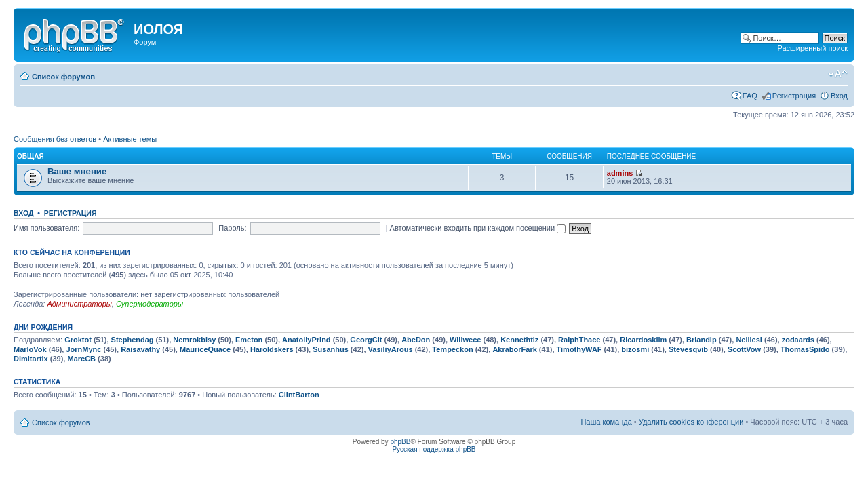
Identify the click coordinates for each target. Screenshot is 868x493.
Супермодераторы (150, 304)
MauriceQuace (205, 349)
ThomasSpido (805, 349)
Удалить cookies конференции (691, 422)
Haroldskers (272, 349)
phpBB (400, 442)
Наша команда (606, 422)
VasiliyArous (391, 349)
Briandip (702, 340)
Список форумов (63, 77)
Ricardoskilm (643, 340)
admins (620, 173)
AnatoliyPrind (307, 340)
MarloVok (30, 349)
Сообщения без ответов (55, 139)
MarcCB (81, 359)
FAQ (750, 96)
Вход (839, 96)
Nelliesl (749, 340)
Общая (31, 156)
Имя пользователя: (46, 228)
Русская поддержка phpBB (434, 449)
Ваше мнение (77, 171)
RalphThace (579, 340)
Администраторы (79, 304)
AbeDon (416, 340)
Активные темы (130, 139)
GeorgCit (366, 340)
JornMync (83, 349)
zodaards (798, 340)
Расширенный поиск (812, 48)
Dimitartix (31, 359)
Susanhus (331, 349)
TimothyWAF (579, 349)
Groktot (78, 340)
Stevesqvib (688, 349)
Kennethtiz (519, 340)
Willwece (465, 340)
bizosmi (635, 349)
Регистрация (794, 96)
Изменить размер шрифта (838, 74)
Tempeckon (452, 349)
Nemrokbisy (194, 340)
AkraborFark (514, 349)
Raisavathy (140, 349)
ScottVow (744, 349)
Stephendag (133, 340)
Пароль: (232, 228)
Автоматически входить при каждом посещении (478, 228)
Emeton (249, 340)
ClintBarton (299, 395)
